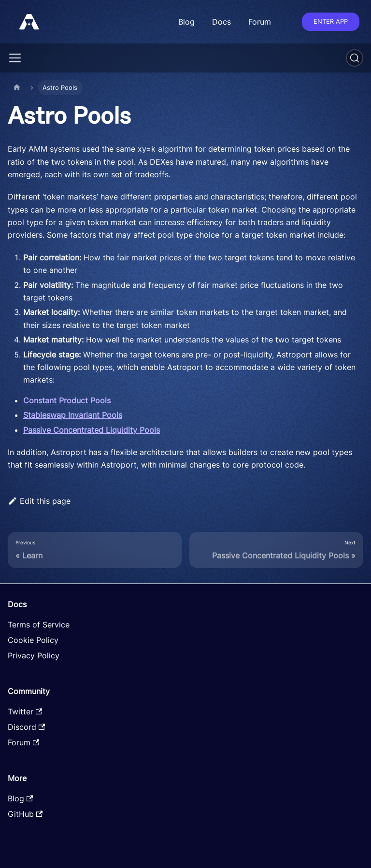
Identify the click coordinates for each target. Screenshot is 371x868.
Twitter (25, 711)
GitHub (25, 814)
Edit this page (39, 501)
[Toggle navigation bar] (15, 58)
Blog (186, 22)
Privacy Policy (34, 655)
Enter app (331, 21)
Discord (26, 727)
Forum (260, 22)
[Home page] (17, 88)
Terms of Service (39, 625)
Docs (221, 22)
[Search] (355, 58)
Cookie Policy (33, 640)
